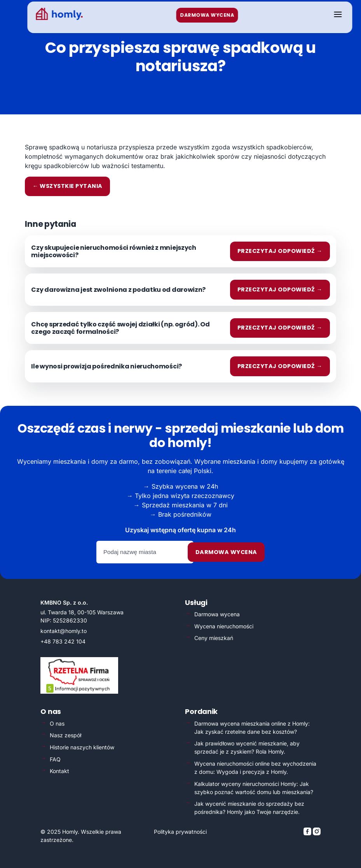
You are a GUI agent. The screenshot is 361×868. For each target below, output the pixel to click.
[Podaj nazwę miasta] (145, 552)
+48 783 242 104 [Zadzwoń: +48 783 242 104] (63, 641)
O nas (57, 723)
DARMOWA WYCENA (198, 15)
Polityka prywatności (180, 832)
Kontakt (59, 771)
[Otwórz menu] (329, 15)
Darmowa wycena (226, 552)
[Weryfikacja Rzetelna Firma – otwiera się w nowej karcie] (79, 692)
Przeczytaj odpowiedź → (280, 251)
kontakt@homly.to (64, 631)
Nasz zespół (65, 735)
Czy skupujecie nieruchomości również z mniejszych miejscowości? (113, 251)
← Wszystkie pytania (68, 186)
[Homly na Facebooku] (308, 833)
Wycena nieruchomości (224, 626)
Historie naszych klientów (82, 747)
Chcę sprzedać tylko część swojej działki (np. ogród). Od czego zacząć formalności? (120, 328)
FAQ (55, 759)
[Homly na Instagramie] (317, 833)
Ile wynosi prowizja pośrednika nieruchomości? (106, 366)
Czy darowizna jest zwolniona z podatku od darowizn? (118, 290)
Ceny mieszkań (214, 638)
